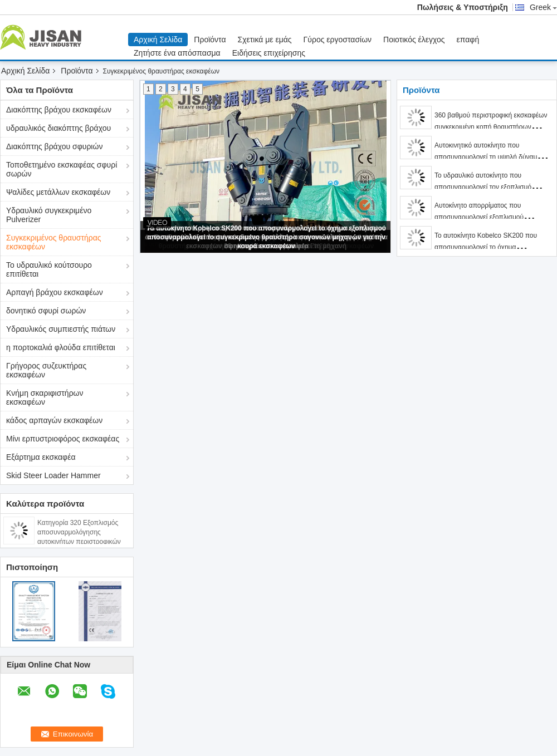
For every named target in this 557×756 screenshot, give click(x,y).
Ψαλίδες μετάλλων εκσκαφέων (58, 192)
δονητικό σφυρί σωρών (46, 311)
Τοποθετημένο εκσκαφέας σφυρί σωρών (62, 169)
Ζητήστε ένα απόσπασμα (177, 53)
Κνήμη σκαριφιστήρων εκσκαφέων (45, 397)
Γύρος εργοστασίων (338, 40)
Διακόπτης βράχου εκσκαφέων (59, 110)
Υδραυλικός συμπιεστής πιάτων (61, 329)
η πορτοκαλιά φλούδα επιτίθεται (61, 347)
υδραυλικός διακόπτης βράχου (58, 128)
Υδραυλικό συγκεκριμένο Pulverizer (49, 215)
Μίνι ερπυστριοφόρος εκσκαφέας (63, 439)
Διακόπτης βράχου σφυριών (54, 146)
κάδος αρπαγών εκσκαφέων (54, 420)
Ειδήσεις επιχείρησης (269, 53)
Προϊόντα (210, 40)
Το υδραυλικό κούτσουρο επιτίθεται (49, 269)
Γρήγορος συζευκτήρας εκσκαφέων (46, 370)
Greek (543, 7)
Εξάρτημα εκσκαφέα (41, 457)
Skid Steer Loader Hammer (53, 475)
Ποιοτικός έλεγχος (414, 40)
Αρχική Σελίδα (158, 40)
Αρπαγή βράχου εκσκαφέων (55, 292)
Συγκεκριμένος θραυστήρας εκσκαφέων (54, 242)
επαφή (468, 40)
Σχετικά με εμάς (265, 40)
